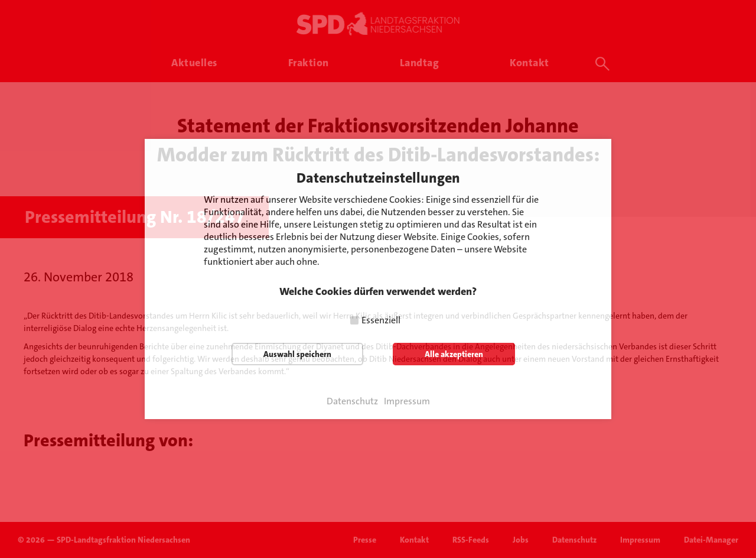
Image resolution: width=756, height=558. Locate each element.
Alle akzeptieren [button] (454, 354)
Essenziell (381, 320)
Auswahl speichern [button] (297, 354)
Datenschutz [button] (352, 401)
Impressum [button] (407, 401)
